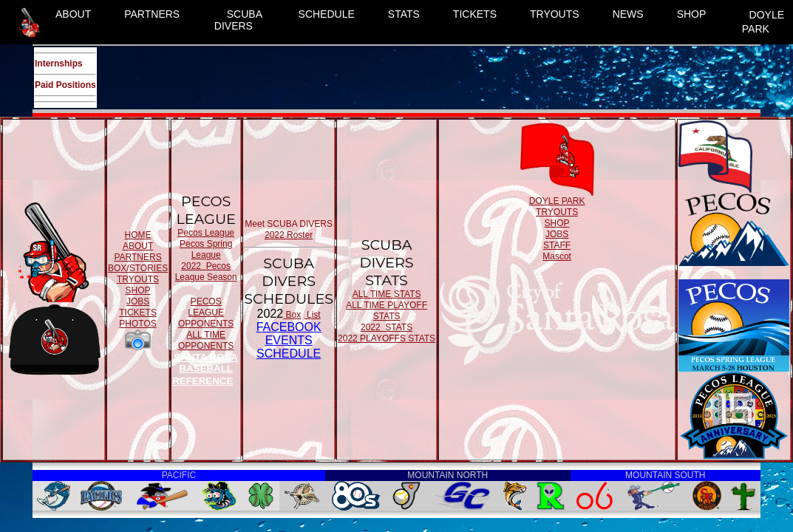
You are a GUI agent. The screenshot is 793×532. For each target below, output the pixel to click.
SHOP (692, 14)
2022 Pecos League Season (206, 272)
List (313, 315)
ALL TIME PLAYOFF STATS (387, 311)
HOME (138, 235)
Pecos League (206, 233)
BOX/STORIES (138, 268)
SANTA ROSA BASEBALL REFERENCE (205, 369)
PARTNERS (152, 14)
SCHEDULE (327, 14)
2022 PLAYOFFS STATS (387, 338)
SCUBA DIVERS (238, 20)
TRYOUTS (555, 14)
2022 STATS (387, 327)
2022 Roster (289, 235)
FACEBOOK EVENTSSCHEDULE (289, 340)
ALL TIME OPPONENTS (206, 340)
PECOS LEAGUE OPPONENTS (206, 313)
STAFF (557, 245)
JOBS (138, 301)
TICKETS (475, 14)
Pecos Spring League (206, 249)
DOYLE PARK (763, 22)
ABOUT (73, 14)
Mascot (557, 256)
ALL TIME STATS (387, 294)
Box (292, 315)
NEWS (628, 14)
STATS (404, 14)
